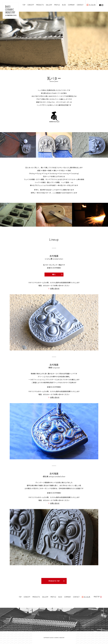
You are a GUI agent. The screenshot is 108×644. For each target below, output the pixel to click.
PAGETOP (97, 597)
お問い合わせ (55, 289)
